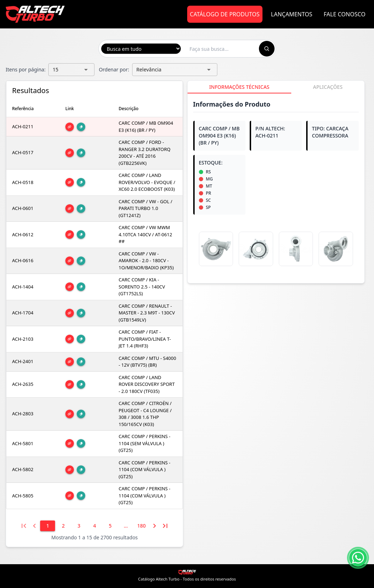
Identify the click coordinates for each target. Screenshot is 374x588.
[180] (141, 526)
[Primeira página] (24, 526)
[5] (110, 526)
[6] (126, 526)
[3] (79, 526)
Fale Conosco (345, 14)
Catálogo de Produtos (225, 14)
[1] (48, 526)
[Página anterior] (34, 526)
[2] (63, 526)
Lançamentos (292, 14)
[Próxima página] (155, 526)
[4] (94, 526)
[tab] (239, 87)
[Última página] (165, 526)
